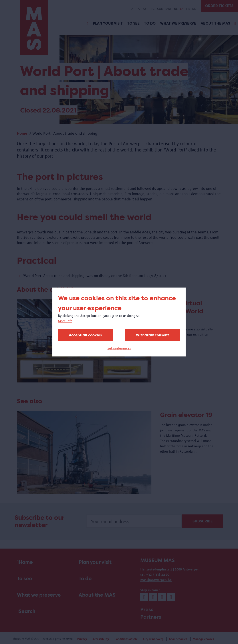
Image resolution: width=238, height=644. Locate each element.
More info (65, 321)
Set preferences (119, 348)
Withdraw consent (153, 335)
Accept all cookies (85, 335)
